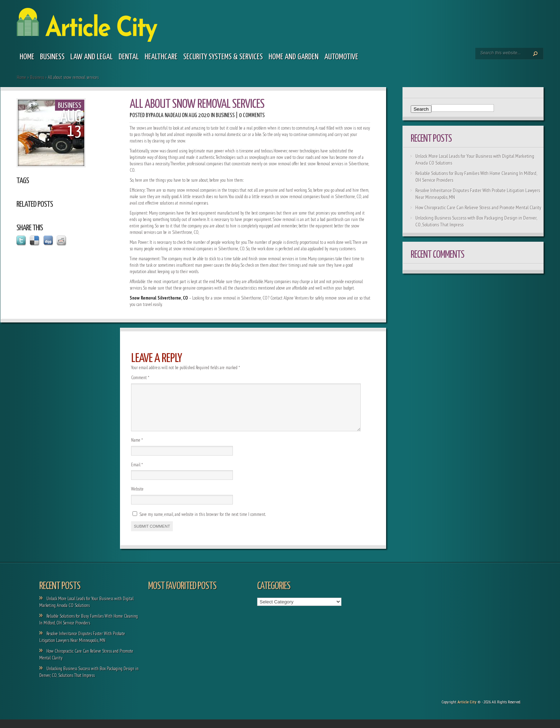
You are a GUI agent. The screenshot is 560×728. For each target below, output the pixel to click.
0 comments (252, 116)
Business (52, 57)
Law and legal (92, 57)
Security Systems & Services (223, 57)
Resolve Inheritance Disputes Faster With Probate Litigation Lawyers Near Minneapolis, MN (82, 646)
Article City (467, 710)
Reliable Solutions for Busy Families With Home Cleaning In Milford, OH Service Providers (89, 628)
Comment (140, 378)
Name (137, 449)
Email (137, 473)
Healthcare (161, 57)
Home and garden (294, 57)
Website (137, 498)
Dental (129, 57)
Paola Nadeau (166, 116)
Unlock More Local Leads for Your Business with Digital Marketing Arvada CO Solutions (86, 611)
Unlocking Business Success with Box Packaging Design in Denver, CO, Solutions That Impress (89, 681)
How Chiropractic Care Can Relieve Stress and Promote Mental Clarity (478, 207)
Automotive (341, 57)
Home (27, 57)
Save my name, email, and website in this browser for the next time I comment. (202, 523)
